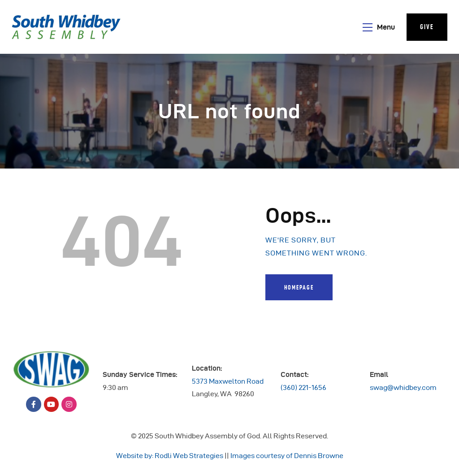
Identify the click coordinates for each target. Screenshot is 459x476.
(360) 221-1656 (303, 387)
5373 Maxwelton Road (228, 381)
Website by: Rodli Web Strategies (170, 456)
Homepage (299, 287)
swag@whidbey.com (403, 387)
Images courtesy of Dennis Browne (287, 456)
